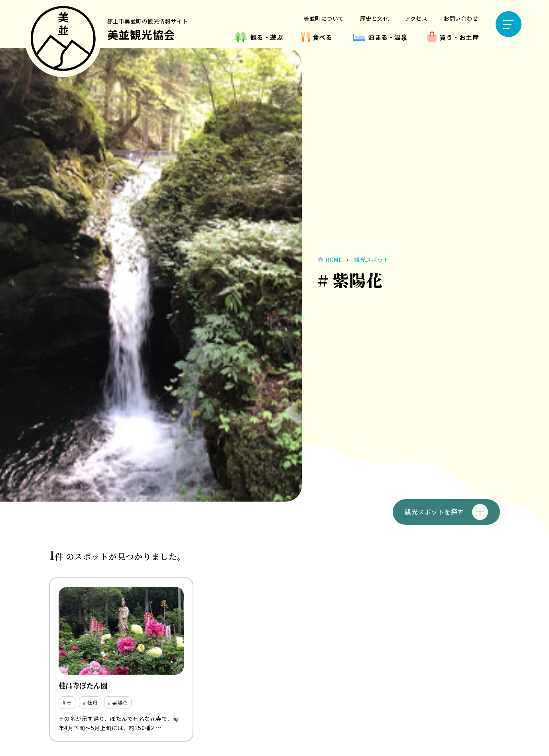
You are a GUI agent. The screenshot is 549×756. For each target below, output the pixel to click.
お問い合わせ (461, 18)
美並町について (324, 18)
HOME (334, 260)
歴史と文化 (375, 18)
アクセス (416, 18)
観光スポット (371, 260)
